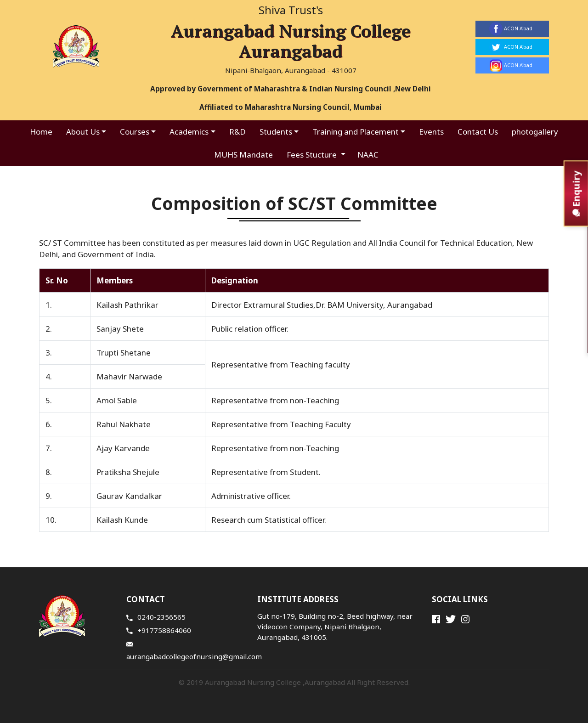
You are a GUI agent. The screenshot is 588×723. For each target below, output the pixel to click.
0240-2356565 (156, 617)
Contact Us (478, 132)
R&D (237, 132)
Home (41, 132)
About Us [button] (83, 132)
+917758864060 (159, 630)
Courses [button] (135, 132)
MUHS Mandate (243, 155)
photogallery (535, 132)
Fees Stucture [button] (313, 155)
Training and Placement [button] (356, 132)
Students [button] (276, 132)
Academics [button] (189, 132)
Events (431, 132)
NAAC (368, 155)
